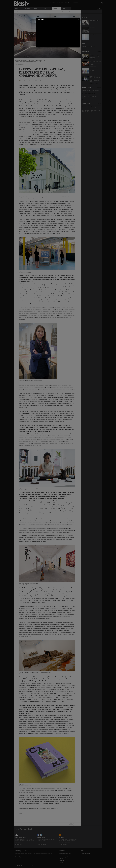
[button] (78, 19)
